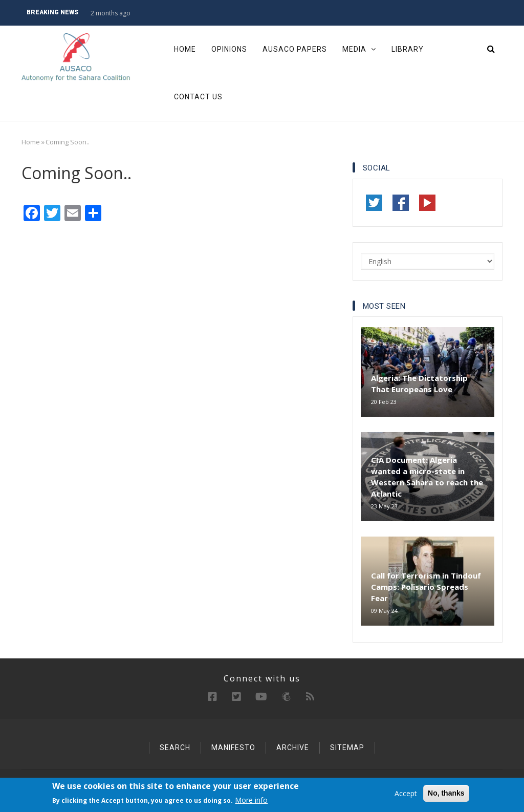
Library (408, 49)
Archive (293, 747)
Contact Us (198, 97)
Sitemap (347, 747)
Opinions (229, 49)
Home (185, 49)
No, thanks (446, 793)
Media (359, 49)
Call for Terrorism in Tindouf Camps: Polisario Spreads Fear (426, 587)
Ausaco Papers (295, 49)
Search (175, 747)
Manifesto (233, 747)
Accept (406, 793)
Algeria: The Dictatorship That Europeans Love (419, 383)
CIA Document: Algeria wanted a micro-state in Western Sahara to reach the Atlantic (427, 477)
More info (251, 800)
